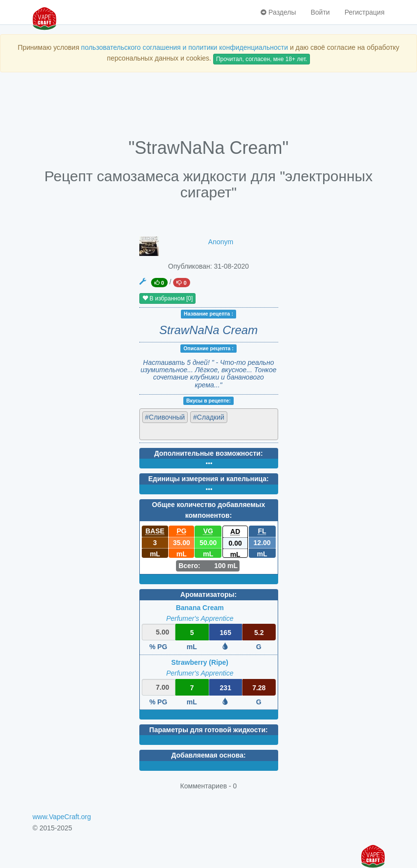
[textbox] (185, 431)
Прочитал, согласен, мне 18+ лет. (262, 59)
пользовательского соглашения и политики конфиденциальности (185, 47)
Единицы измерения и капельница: (208, 479)
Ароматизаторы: (208, 594)
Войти (320, 12)
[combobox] (209, 424)
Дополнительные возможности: (208, 453)
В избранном (168, 298)
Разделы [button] (278, 12)
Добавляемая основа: (208, 755)
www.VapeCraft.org (62, 817)
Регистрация (365, 12)
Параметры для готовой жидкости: (208, 730)
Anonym (221, 242)
